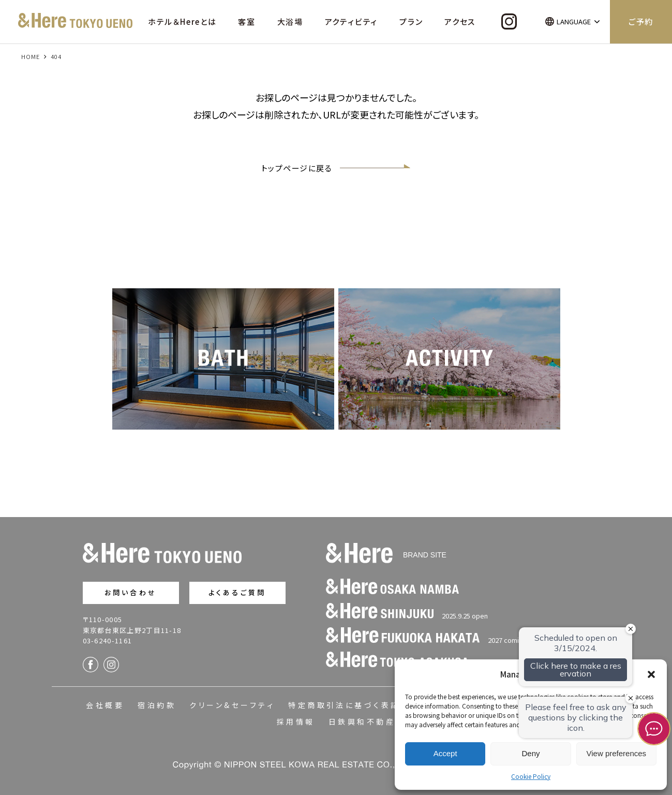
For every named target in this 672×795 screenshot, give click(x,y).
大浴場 (290, 21)
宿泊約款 (157, 705)
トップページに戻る (336, 168)
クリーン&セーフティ (232, 705)
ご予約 (641, 21)
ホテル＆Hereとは (182, 21)
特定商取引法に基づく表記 (344, 705)
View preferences (617, 753)
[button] (651, 674)
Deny (531, 753)
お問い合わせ (131, 592)
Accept (445, 753)
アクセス (460, 21)
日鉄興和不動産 (362, 722)
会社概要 (105, 705)
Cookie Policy (531, 776)
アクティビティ (352, 21)
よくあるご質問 (237, 592)
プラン (411, 21)
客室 (247, 21)
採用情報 (296, 722)
